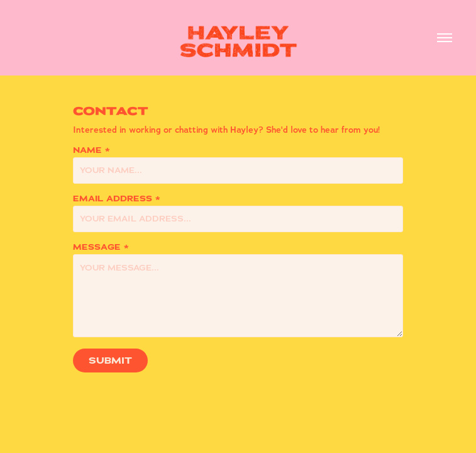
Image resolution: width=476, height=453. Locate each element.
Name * (91, 150)
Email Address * (117, 199)
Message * (101, 247)
